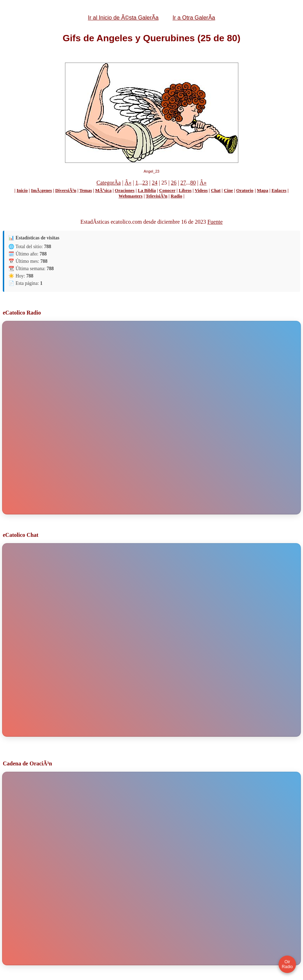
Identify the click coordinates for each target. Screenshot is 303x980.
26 (174, 183)
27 (183, 183)
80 (193, 183)
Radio (176, 196)
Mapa (263, 190)
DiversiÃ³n (66, 190)
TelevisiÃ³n (157, 196)
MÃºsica (103, 190)
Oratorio (245, 190)
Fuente (215, 222)
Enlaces (279, 190)
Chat (216, 190)
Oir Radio (287, 964)
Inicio (22, 190)
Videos (201, 190)
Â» (203, 183)
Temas (86, 190)
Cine (228, 190)
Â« (128, 183)
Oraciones (125, 190)
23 (145, 183)
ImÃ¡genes (42, 190)
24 (155, 183)
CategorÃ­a (109, 183)
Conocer (167, 190)
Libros (185, 190)
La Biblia (147, 190)
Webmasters (131, 196)
